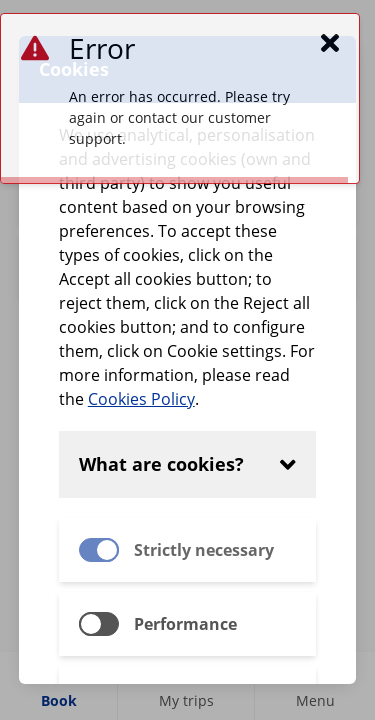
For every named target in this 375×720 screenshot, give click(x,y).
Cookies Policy (141, 399)
